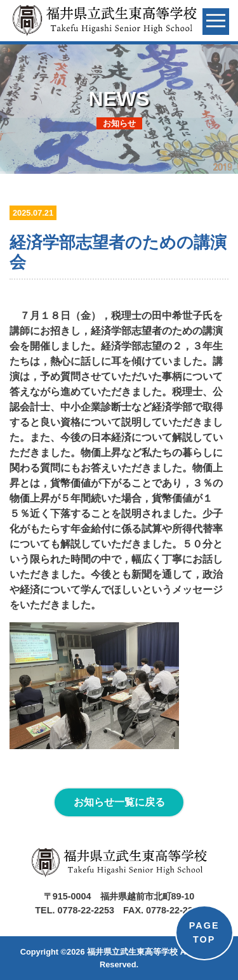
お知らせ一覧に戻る (119, 802)
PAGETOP (204, 932)
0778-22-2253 (86, 910)
